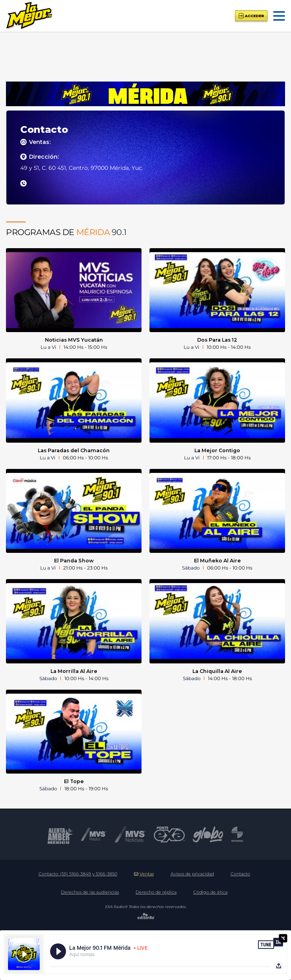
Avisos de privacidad (192, 874)
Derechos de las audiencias (90, 892)
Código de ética (210, 892)
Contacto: (78, 874)
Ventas (144, 874)
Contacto (240, 874)
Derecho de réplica (156, 892)
